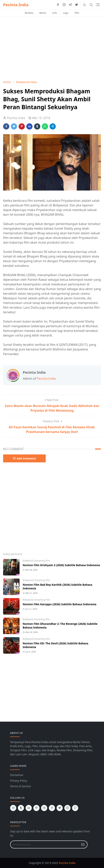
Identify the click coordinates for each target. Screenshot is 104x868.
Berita (43, 13)
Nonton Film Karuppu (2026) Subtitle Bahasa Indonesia (59, 604)
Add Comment (24, 458)
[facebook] (58, 5)
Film (77, 13)
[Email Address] (45, 844)
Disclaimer (17, 775)
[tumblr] (21, 808)
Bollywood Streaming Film (36, 561)
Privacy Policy (19, 781)
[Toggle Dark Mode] (85, 5)
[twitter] (76, 5)
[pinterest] (36, 808)
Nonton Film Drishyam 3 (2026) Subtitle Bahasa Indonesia (61, 565)
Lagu (66, 13)
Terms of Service (21, 786)
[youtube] (44, 808)
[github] (75, 808)
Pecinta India (16, 5)
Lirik (54, 13)
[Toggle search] (91, 5)
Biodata (29, 13)
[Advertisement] (52, 48)
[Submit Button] (83, 844)
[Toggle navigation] (98, 5)
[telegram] (70, 5)
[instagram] (64, 5)
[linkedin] (29, 808)
